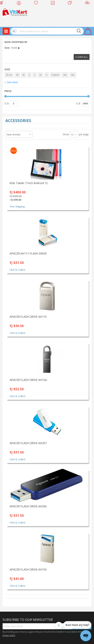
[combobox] (50, 31)
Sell (88, 3)
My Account (20, 3)
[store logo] (15, 12)
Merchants (71, 3)
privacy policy (9, 635)
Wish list (37, 3)
